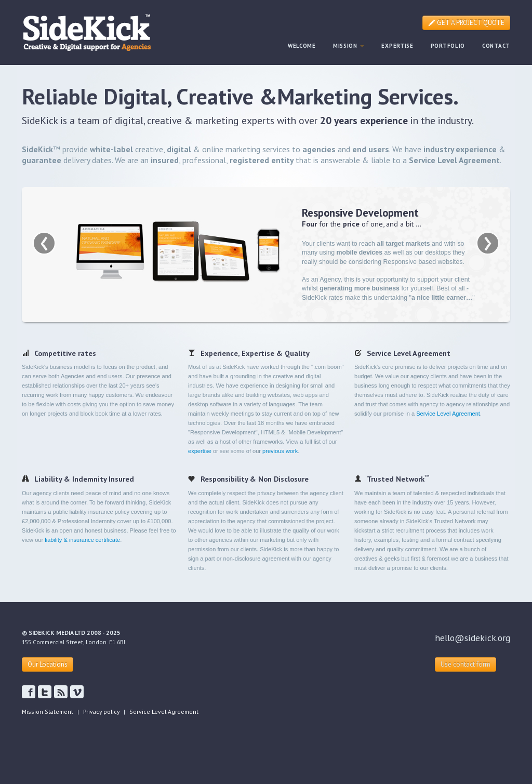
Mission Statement (48, 712)
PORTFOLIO (448, 46)
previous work (280, 451)
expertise (200, 451)
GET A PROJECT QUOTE (466, 23)
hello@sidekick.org (473, 638)
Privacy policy (101, 712)
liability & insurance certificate (82, 540)
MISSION (349, 46)
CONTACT (496, 46)
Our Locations (48, 664)
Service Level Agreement (448, 414)
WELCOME (302, 46)
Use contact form (465, 664)
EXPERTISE (397, 46)
